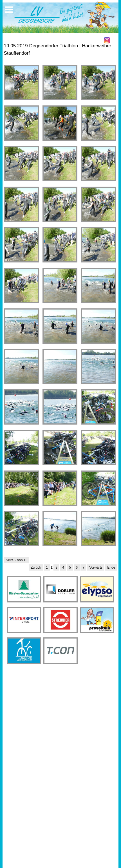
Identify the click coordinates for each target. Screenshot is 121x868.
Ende (111, 567)
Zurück (36, 567)
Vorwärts (96, 567)
